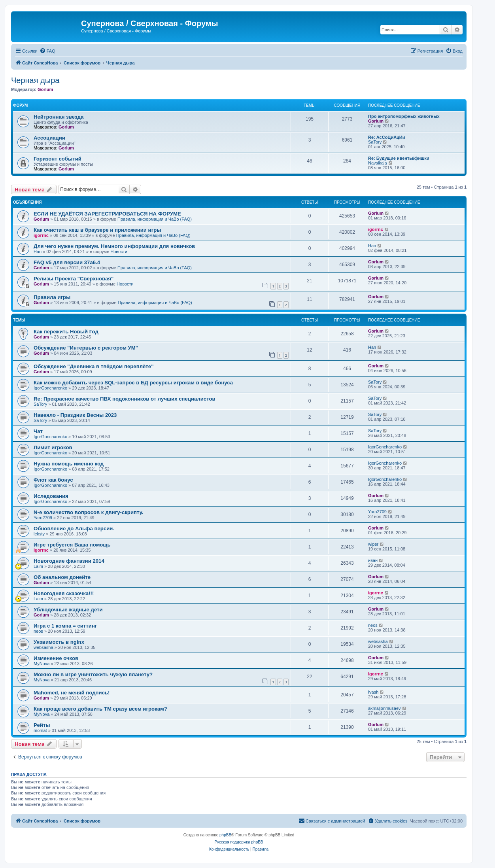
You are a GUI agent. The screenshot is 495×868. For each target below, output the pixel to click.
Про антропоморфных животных (404, 116)
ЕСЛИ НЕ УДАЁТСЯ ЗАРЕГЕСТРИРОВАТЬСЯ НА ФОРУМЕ (107, 214)
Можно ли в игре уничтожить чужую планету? (93, 674)
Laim (38, 566)
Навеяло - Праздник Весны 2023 (75, 415)
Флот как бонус (53, 480)
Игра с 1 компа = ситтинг (65, 626)
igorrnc (41, 235)
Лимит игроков (53, 447)
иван (373, 560)
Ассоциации (49, 138)
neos (38, 631)
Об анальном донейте (62, 577)
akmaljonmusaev (384, 708)
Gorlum (45, 89)
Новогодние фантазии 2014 (69, 561)
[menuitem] (47, 51)
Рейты (42, 725)
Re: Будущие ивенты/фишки (399, 158)
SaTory (375, 142)
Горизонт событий (58, 159)
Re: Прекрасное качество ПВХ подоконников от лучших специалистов (125, 399)
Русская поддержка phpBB (239, 842)
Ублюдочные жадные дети (68, 610)
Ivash (373, 692)
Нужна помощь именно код (69, 464)
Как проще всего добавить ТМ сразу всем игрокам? (100, 709)
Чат (38, 431)
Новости (119, 252)
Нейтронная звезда (59, 117)
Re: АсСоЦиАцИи (387, 137)
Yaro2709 (43, 518)
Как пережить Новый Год (66, 332)
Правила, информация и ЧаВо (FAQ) (155, 219)
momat (40, 730)
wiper (373, 544)
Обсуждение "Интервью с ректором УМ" (86, 348)
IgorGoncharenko (50, 388)
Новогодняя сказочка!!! (64, 593)
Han (38, 252)
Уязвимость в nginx (59, 642)
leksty (39, 534)
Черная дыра (35, 80)
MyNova (42, 664)
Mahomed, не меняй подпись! (72, 693)
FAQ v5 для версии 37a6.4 (67, 262)
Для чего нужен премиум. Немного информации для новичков (114, 246)
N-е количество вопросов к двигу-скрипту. (89, 512)
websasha (43, 647)
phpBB (225, 835)
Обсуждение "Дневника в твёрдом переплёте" (94, 366)
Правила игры (52, 297)
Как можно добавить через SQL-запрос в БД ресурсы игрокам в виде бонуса (133, 383)
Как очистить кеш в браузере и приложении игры (97, 230)
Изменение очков (56, 658)
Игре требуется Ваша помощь (72, 545)
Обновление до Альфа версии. (74, 529)
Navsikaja (378, 163)
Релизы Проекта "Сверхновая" (74, 279)
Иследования (51, 496)
